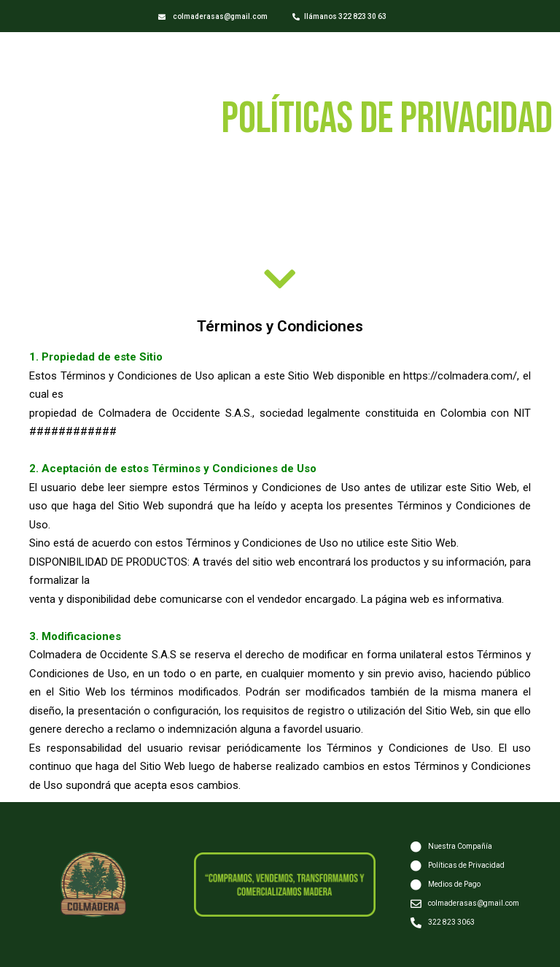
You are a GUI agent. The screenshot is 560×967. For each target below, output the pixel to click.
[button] (213, 17)
